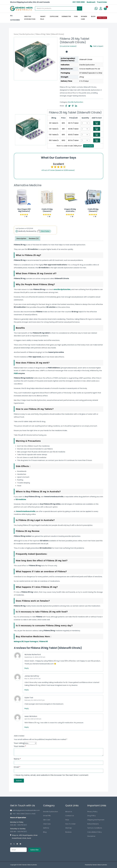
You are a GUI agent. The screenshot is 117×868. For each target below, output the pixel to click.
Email (17, 767)
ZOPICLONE (54, 16)
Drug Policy (91, 816)
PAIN (76, 16)
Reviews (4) (34, 238)
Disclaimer (91, 836)
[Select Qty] (85, 123)
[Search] (80, 8)
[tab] (21, 238)
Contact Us (70, 816)
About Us (69, 812)
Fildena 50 (43, 641)
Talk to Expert (97, 46)
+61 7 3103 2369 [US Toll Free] (78, 2)
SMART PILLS (43, 18)
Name (17, 759)
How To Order (70, 824)
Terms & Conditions (95, 828)
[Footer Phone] (25, 814)
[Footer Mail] (25, 810)
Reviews (68, 832)
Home (16, 34)
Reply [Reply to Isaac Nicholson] (27, 727)
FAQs (67, 820)
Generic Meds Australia (30, 865)
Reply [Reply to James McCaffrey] (27, 690)
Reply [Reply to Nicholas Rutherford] (27, 668)
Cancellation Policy (95, 832)
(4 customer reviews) (68, 46)
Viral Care (47, 824)
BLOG (93, 16)
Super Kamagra (31, 641)
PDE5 (16, 373)
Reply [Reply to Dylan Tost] (27, 708)
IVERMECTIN (66, 16)
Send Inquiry (88, 146)
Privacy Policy (92, 812)
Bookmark (91, 2)
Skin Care (47, 820)
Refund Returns (93, 824)
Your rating (19, 743)
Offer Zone (102, 18)
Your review (20, 746)
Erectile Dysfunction (27, 34)
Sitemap (68, 828)
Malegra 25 (19, 641)
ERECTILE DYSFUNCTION (30, 18)
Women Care (84, 18)
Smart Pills (47, 816)
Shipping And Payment (96, 820)
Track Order (102, 2)
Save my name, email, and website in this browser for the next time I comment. (52, 775)
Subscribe (34, 850)
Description (21, 238)
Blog (45, 832)
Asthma (46, 828)
